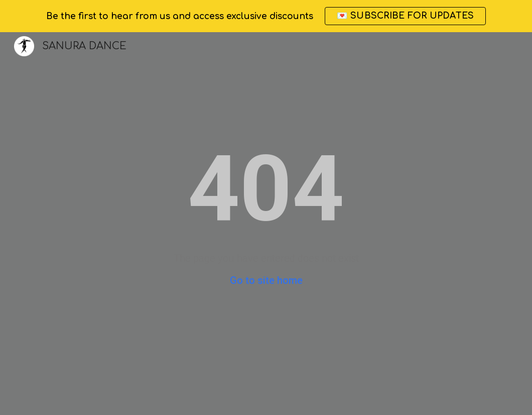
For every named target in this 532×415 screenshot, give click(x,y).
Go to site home (266, 280)
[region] (266, 16)
